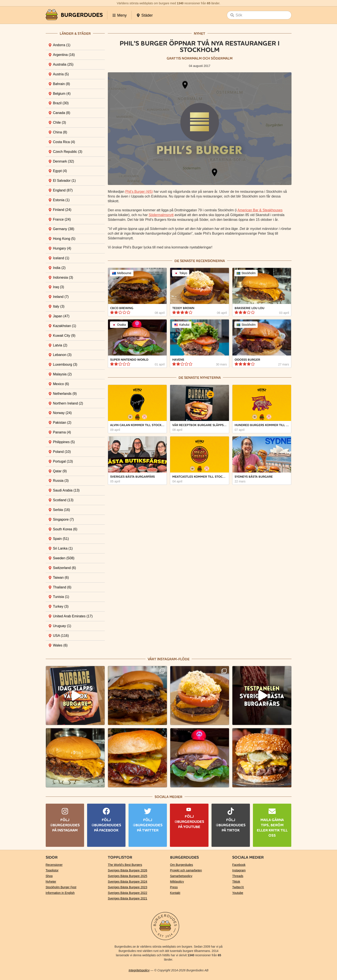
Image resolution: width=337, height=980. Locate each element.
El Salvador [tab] (64, 181)
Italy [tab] (59, 306)
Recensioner (54, 865)
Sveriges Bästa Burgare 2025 (128, 876)
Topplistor (52, 870)
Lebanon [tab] (62, 355)
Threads (238, 876)
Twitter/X (238, 887)
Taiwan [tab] (61, 578)
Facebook (239, 865)
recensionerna (210, 261)
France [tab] (62, 219)
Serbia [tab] (62, 510)
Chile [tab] (60, 122)
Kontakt (175, 893)
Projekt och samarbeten (186, 870)
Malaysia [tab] (62, 374)
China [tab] (60, 132)
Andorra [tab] (62, 45)
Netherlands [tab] (65, 394)
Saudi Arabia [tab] (66, 490)
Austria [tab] (61, 74)
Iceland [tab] (61, 258)
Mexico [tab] (61, 384)
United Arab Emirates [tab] (73, 616)
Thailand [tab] (62, 587)
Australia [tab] (63, 64)
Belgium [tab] (62, 94)
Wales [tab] (60, 645)
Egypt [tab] (60, 171)
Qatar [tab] (60, 471)
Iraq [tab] (59, 287)
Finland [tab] (62, 210)
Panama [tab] (62, 432)
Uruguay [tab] (62, 626)
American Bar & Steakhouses (260, 210)
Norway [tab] (62, 413)
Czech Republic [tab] (68, 152)
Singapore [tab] (63, 519)
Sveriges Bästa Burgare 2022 (128, 893)
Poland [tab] (62, 452)
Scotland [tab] (63, 500)
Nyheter (51, 882)
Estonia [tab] (61, 200)
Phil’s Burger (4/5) (139, 192)
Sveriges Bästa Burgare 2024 (128, 882)
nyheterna (210, 378)
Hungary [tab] (62, 248)
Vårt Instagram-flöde (169, 659)
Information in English (60, 893)
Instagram (239, 870)
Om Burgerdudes (182, 865)
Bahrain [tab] (62, 84)
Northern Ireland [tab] (68, 403)
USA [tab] (61, 636)
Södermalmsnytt (161, 215)
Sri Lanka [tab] (63, 548)
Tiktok (236, 882)
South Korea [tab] (65, 529)
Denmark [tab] (64, 161)
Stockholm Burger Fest (61, 887)
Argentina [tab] (64, 55)
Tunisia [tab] (61, 597)
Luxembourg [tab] (65, 364)
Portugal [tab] (63, 461)
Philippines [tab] (64, 442)
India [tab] (59, 268)
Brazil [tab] (61, 103)
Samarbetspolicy (181, 876)
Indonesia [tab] (63, 277)
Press (174, 887)
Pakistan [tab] (62, 423)
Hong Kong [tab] (64, 239)
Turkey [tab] (61, 606)
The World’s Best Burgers (125, 865)
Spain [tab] (61, 539)
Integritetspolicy (139, 970)
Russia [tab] (61, 481)
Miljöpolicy (177, 882)
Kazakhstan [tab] (65, 326)
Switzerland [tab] (65, 568)
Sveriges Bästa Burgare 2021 (128, 898)
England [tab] (63, 190)
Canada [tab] (62, 113)
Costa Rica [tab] (64, 142)
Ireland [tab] (61, 297)
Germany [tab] (64, 229)
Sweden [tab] (64, 558)
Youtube (238, 893)
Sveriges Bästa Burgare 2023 (128, 887)
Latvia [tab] (60, 345)
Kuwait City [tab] (64, 336)
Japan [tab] (61, 316)
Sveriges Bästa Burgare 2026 (128, 870)
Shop (49, 876)
